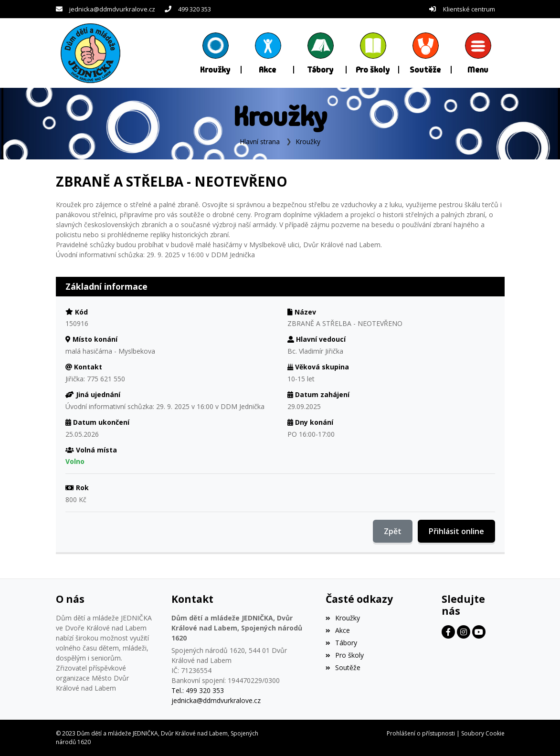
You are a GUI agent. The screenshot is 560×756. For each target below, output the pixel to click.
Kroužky (308, 142)
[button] (478, 53)
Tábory (341, 643)
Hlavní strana (260, 142)
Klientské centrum (469, 9)
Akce (338, 630)
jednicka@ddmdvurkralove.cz (112, 9)
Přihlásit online (456, 531)
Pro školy (345, 655)
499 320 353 (195, 9)
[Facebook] (448, 632)
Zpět (393, 531)
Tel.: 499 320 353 (198, 690)
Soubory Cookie (483, 733)
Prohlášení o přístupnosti (421, 733)
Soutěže (343, 667)
